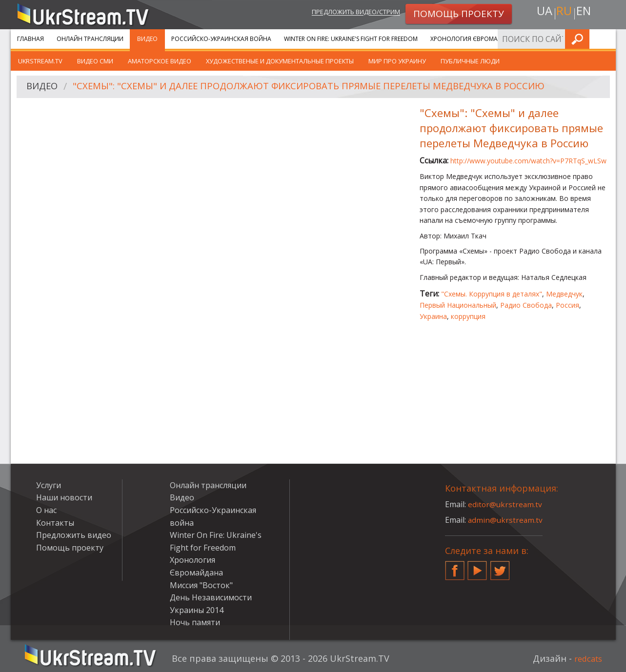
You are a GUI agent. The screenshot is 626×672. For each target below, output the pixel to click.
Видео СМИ (95, 61)
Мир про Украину (397, 61)
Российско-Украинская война (221, 39)
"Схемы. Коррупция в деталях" (492, 294)
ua (542, 13)
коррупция (468, 316)
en (586, 13)
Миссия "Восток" (201, 585)
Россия (567, 305)
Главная (30, 39)
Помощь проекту (70, 548)
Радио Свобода (526, 305)
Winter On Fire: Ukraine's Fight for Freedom (351, 39)
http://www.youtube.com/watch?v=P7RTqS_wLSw (528, 161)
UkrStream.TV (40, 61)
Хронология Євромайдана (475, 39)
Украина (433, 316)
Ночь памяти (195, 622)
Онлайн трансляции (90, 39)
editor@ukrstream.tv (506, 504)
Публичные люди (470, 61)
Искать (606, 39)
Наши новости (64, 497)
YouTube (477, 567)
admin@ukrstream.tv (506, 520)
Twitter (500, 567)
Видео (147, 39)
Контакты (55, 523)
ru (564, 13)
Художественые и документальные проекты (280, 61)
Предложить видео (74, 535)
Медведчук (564, 294)
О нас (46, 510)
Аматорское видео (160, 61)
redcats (586, 658)
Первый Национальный (458, 305)
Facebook (455, 567)
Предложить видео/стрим (345, 13)
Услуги (542, 39)
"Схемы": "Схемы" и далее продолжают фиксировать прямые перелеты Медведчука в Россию (327, 87)
